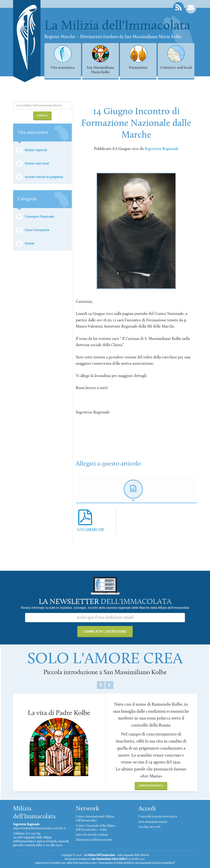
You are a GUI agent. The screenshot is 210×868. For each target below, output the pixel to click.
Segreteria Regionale (162, 149)
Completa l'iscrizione (105, 632)
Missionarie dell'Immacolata (94, 840)
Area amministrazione (153, 822)
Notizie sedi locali (37, 163)
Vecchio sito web (149, 827)
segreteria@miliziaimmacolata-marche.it (40, 828)
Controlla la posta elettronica (158, 817)
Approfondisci (151, 786)
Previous (101, 685)
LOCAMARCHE (91, 530)
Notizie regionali (36, 150)
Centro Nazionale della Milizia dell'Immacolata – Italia (95, 828)
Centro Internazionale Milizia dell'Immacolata (95, 819)
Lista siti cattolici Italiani (92, 835)
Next (109, 685)
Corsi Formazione (37, 230)
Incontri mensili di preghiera (44, 177)
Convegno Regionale (39, 217)
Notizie (30, 243)
